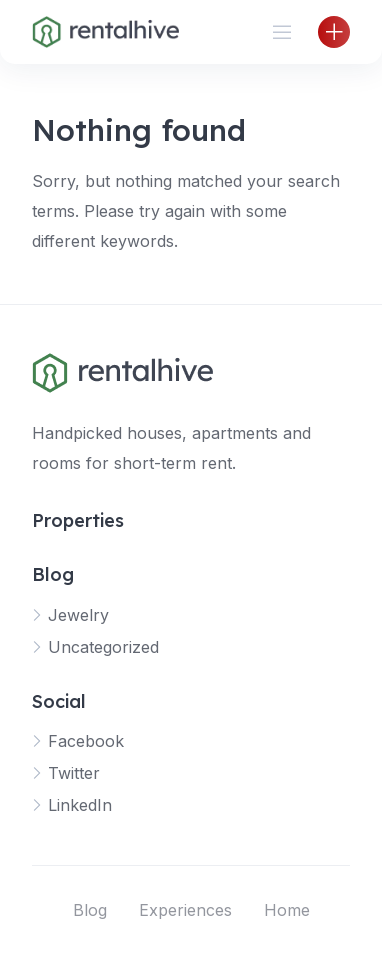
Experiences (185, 910)
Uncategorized (103, 647)
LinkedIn (80, 805)
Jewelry (78, 615)
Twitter (74, 773)
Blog (90, 910)
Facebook (86, 741)
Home (287, 910)
